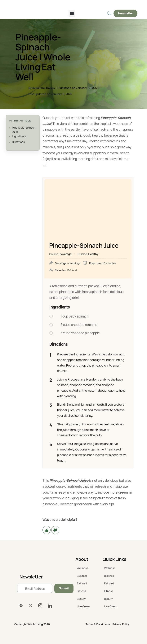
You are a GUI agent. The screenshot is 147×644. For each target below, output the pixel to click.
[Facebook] (21, 605)
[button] (72, 14)
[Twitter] (31, 605)
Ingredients (19, 136)
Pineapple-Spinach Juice (24, 130)
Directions (18, 142)
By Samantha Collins (42, 88)
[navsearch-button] (109, 14)
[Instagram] (40, 605)
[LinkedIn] (50, 605)
